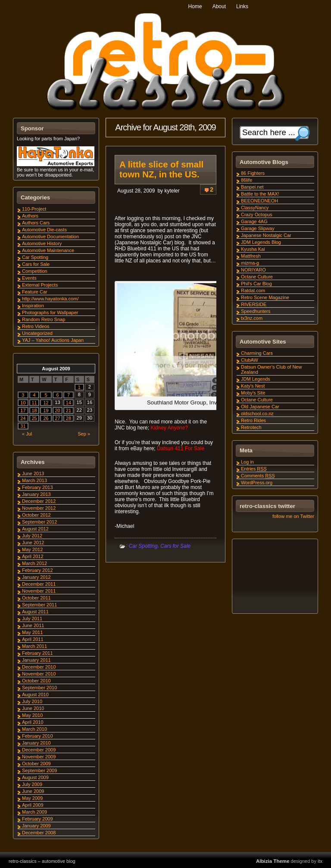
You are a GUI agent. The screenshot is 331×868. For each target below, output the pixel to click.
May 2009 (32, 798)
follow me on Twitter (293, 516)
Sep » (84, 434)
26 (46, 418)
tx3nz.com (252, 318)
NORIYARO (253, 270)
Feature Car (35, 292)
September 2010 (39, 688)
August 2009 (35, 777)
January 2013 (36, 494)
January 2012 (36, 577)
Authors (30, 216)
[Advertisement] (275, 578)
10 (23, 403)
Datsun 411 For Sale (181, 448)
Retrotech (251, 427)
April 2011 (33, 639)
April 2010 (33, 722)
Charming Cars (257, 353)
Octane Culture (257, 277)
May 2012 (32, 549)
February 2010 (37, 736)
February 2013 (37, 487)
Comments (258, 476)
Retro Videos (36, 326)
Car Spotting (143, 546)
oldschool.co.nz (257, 413)
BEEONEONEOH (259, 201)
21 (69, 410)
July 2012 (32, 536)
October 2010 (36, 681)
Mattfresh (251, 256)
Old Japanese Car (260, 407)
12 (46, 403)
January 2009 (36, 826)
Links (242, 6)
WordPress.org (257, 483)
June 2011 (33, 625)
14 (69, 403)
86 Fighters (253, 173)
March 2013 (34, 480)
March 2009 (34, 812)
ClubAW (250, 360)
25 (34, 418)
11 (34, 403)
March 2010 (34, 729)
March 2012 (34, 563)
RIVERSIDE (254, 304)
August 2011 (35, 612)
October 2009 (36, 764)
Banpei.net (252, 187)
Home (195, 6)
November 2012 (39, 508)
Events (29, 278)
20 (57, 410)
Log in (247, 462)
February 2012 (37, 570)
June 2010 (33, 708)
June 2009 (33, 791)
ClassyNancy (255, 208)
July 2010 (32, 701)
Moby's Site (253, 393)
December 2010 (39, 667)
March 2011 (34, 646)
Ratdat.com (253, 290)
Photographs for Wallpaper (50, 312)
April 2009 (33, 805)
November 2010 (39, 674)
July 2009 (32, 784)
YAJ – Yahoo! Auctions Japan (53, 340)
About (219, 6)
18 (34, 410)
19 (46, 410)
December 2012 (39, 501)
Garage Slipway (258, 228)
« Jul (27, 434)
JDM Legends (256, 379)
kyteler (172, 191)
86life (247, 180)
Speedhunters (256, 311)
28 (69, 418)
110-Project (34, 209)
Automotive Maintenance (48, 250)
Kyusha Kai (253, 249)
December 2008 (39, 833)
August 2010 (35, 694)
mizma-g (250, 263)
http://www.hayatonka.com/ (50, 299)
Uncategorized (37, 333)
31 (23, 426)
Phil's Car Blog (256, 284)
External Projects (40, 285)
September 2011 (39, 605)
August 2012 (35, 529)
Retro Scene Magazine (265, 297)
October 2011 (36, 598)
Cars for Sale (175, 546)
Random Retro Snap (44, 319)
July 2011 (32, 619)
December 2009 (39, 750)
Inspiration (33, 306)
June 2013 (33, 473)
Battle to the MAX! (260, 194)
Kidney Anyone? (169, 428)
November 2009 (39, 757)
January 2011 (36, 660)
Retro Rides (253, 420)
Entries (254, 469)
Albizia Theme (273, 861)
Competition (35, 271)
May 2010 (32, 715)
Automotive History (42, 243)
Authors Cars (36, 223)
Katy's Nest (253, 386)
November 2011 (39, 591)
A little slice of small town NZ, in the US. (161, 169)
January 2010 (36, 743)
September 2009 (39, 770)
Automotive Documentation (50, 237)
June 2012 (33, 543)
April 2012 (33, 556)
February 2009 (37, 819)
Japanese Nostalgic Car (266, 235)
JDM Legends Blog (261, 242)
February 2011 (37, 653)
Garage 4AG (254, 221)
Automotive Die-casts (44, 230)
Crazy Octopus (257, 215)
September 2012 (39, 522)
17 (23, 410)
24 (23, 418)
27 (57, 418)
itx (320, 861)
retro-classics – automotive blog (42, 861)
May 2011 (32, 632)
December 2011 (39, 584)
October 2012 (36, 515)
